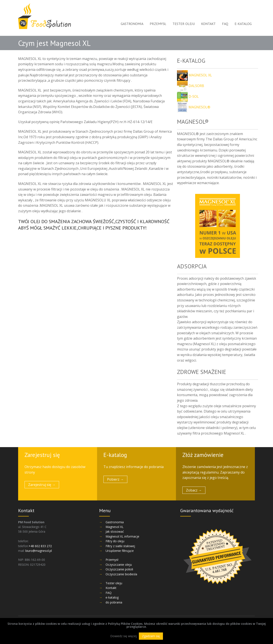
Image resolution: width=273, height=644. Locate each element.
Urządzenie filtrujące (120, 551)
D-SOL (188, 96)
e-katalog (243, 24)
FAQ (225, 24)
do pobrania (114, 602)
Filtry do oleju (115, 541)
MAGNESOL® (194, 107)
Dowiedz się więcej (123, 636)
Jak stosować (115, 531)
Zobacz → (194, 490)
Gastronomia (132, 24)
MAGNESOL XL (195, 75)
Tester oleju (184, 24)
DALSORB (191, 86)
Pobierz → (115, 479)
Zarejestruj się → (42, 485)
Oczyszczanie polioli (119, 569)
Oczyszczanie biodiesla (121, 574)
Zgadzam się (151, 636)
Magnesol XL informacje (122, 536)
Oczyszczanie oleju (119, 565)
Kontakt (208, 24)
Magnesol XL (115, 527)
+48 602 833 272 (40, 546)
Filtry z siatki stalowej (120, 546)
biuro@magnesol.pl (39, 551)
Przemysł (158, 24)
